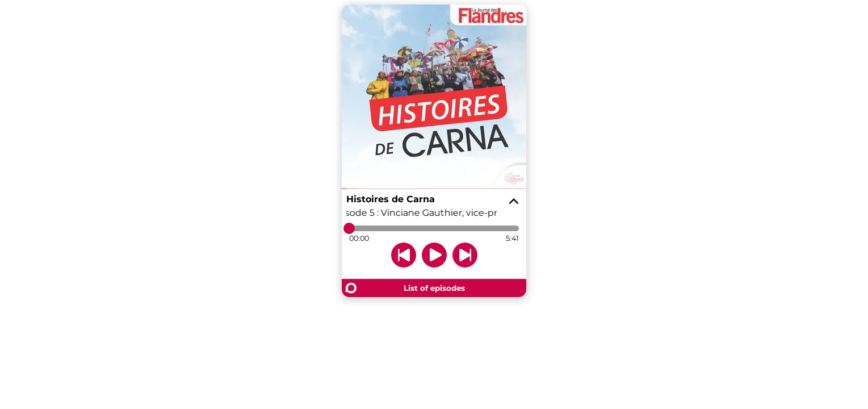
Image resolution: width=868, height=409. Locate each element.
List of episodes (434, 288)
